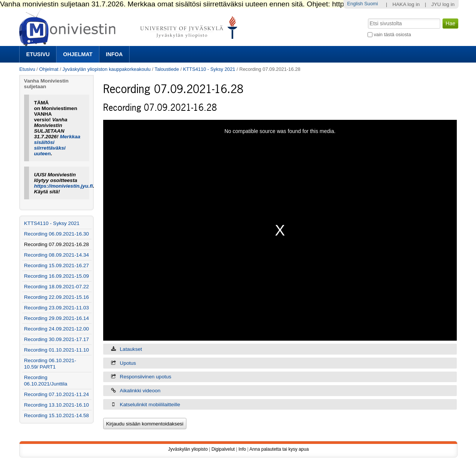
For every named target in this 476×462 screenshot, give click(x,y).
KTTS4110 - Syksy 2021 (209, 69)
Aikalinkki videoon (140, 391)
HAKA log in (406, 4)
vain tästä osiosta (392, 34)
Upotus (128, 363)
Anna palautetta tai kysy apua (279, 449)
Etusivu (38, 54)
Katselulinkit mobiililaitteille (150, 405)
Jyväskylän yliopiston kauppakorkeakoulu (107, 69)
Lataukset (131, 349)
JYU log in (443, 4)
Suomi (371, 4)
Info (242, 449)
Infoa (114, 54)
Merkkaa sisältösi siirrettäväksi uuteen (57, 145)
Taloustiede (167, 69)
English (355, 4)
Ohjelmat (78, 54)
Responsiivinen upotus (146, 377)
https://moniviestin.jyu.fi (63, 186)
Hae (367, 18)
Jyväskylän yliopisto (188, 449)
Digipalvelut (223, 449)
